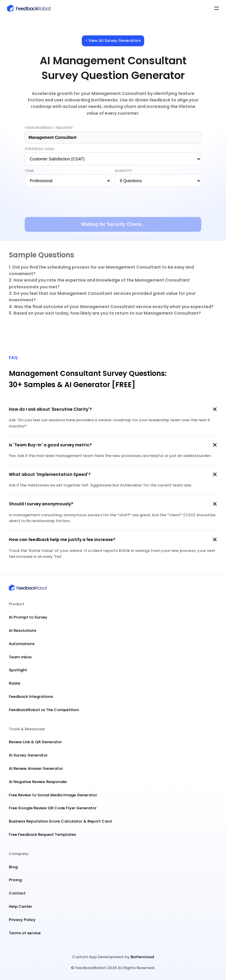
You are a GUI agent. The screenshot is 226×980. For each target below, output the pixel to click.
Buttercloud (142, 957)
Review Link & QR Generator (35, 742)
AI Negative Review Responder (38, 782)
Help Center (20, 906)
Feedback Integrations (31, 697)
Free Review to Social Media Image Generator (53, 795)
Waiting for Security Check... (113, 224)
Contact (17, 893)
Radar (15, 683)
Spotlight (18, 670)
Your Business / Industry (49, 128)
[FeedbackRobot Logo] (59, 8)
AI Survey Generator (28, 755)
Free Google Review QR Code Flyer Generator (53, 808)
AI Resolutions (23, 630)
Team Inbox (20, 657)
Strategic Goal (40, 149)
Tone (29, 171)
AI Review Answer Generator (36, 768)
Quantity (123, 171)
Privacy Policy (22, 920)
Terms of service (25, 933)
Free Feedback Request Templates (42, 835)
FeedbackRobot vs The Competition (44, 710)
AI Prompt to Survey (28, 617)
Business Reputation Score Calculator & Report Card (60, 821)
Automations (22, 644)
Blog (13, 867)
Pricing (15, 880)
